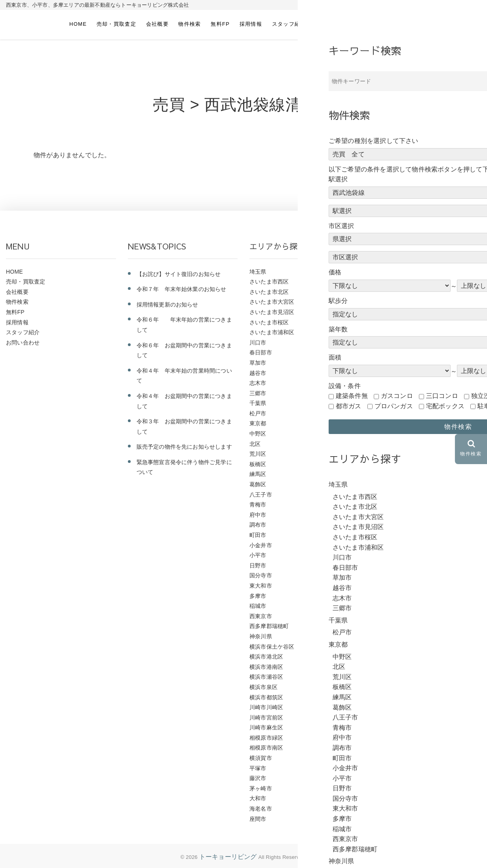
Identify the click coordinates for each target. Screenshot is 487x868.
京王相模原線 (388, 606)
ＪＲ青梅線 (385, 272)
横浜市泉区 (263, 687)
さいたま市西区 (269, 282)
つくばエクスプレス (397, 636)
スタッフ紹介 (289, 24)
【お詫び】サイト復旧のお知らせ (179, 274)
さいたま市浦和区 (272, 332)
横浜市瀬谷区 (266, 677)
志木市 (258, 383)
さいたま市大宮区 (272, 302)
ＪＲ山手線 (385, 352)
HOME (78, 24)
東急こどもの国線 (394, 555)
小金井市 (261, 545)
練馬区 (258, 474)
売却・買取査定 (116, 24)
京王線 (380, 596)
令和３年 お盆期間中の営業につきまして (184, 426)
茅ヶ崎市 (261, 788)
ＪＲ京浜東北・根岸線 (399, 393)
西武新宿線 (385, 434)
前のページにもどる (415, 186)
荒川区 (258, 454)
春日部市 (261, 352)
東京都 (258, 423)
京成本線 (383, 616)
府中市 (258, 515)
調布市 (258, 525)
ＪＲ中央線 (385, 403)
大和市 (258, 798)
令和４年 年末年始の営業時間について (184, 376)
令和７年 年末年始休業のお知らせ (182, 289)
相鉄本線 (383, 484)
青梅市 (258, 504)
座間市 (258, 819)
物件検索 (189, 24)
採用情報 (251, 24)
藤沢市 (258, 778)
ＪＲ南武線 (385, 373)
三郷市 (258, 393)
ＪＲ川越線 (385, 343)
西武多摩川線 (388, 464)
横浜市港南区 (266, 667)
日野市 (258, 565)
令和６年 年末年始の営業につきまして (184, 325)
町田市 (258, 535)
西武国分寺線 (388, 474)
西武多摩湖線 (388, 454)
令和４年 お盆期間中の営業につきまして (184, 401)
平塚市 (258, 768)
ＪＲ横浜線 (385, 302)
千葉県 (258, 403)
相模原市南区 (266, 748)
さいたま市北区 (269, 292)
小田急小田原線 (391, 575)
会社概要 (157, 24)
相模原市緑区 (266, 738)
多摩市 (258, 596)
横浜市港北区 (266, 657)
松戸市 (258, 413)
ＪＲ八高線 (385, 383)
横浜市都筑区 (266, 697)
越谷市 (258, 373)
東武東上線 (385, 525)
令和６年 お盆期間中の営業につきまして (184, 350)
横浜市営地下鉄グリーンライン (411, 504)
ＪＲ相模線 (385, 282)
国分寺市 (261, 575)
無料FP (220, 24)
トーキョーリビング (228, 857)
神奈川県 (261, 636)
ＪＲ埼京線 (385, 363)
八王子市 (261, 495)
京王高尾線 (385, 586)
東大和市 (261, 586)
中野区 (258, 434)
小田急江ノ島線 (391, 565)
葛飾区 (258, 484)
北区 (255, 444)
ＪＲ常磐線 (385, 332)
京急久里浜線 (388, 626)
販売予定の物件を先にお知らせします (184, 447)
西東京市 (261, 616)
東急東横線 (385, 545)
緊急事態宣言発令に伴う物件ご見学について (184, 467)
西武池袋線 (385, 413)
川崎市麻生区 (266, 727)
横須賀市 (261, 758)
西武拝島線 (385, 444)
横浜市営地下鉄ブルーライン (408, 495)
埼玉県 (258, 272)
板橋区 (258, 464)
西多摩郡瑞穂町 (269, 626)
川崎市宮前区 (266, 718)
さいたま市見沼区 (272, 312)
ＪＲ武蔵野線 (388, 292)
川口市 (258, 343)
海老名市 (261, 809)
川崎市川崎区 (266, 707)
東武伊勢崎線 (388, 535)
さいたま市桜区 (269, 322)
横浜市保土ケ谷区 (272, 647)
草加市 (258, 363)
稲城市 (258, 606)
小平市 (258, 555)
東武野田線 (385, 515)
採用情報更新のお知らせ (167, 305)
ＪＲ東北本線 (388, 322)
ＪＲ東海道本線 (391, 312)
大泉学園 (383, 423)
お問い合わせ (333, 24)
